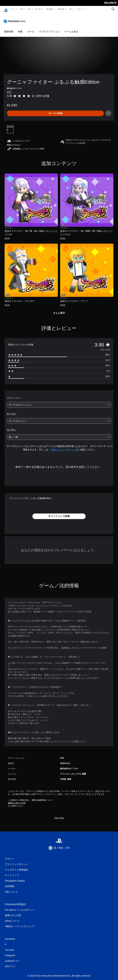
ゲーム (13, 9)
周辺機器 (49, 9)
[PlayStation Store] (15, 18)
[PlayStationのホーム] (6, 9)
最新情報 (61, 9)
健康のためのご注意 (17, 800)
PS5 (22, 9)
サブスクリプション (49, 28)
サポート (81, 9)
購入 (71, 9)
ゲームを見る (71, 28)
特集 (20, 28)
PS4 (29, 9)
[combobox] (59, 402)
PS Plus (38, 9)
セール (31, 28)
